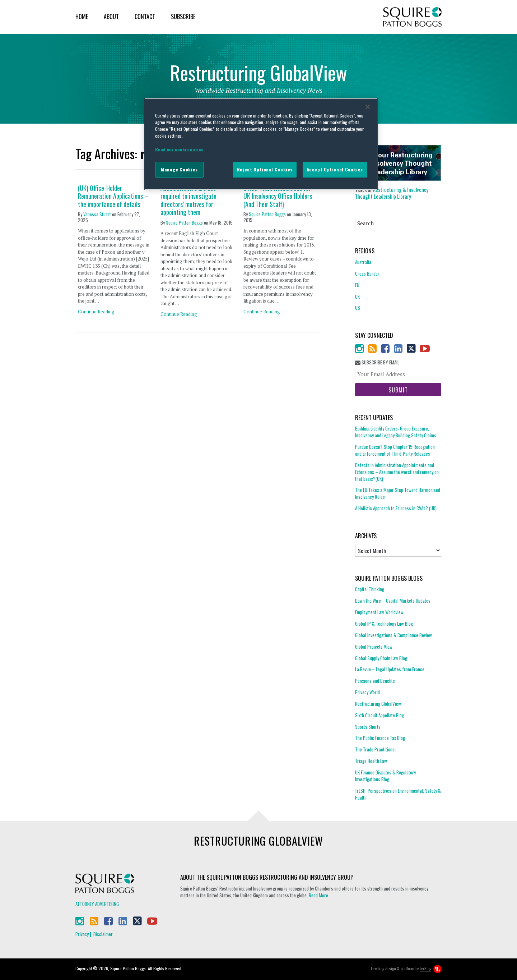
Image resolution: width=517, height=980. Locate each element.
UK (357, 296)
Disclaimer (103, 934)
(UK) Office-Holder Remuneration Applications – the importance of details (113, 196)
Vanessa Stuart (97, 214)
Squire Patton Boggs (412, 17)
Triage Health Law (371, 761)
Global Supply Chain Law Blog (381, 658)
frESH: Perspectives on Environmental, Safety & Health (398, 794)
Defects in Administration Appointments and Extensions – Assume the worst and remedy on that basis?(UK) (397, 472)
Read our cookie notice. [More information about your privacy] (180, 149)
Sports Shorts (368, 727)
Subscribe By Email (377, 362)
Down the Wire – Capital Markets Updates (393, 601)
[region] (261, 144)
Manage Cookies (179, 169)
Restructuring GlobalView (378, 704)
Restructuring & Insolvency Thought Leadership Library (392, 193)
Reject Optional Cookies (265, 169)
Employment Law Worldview (379, 612)
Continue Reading (96, 312)
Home (82, 17)
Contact (145, 17)
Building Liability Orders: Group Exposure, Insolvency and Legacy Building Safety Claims (396, 432)
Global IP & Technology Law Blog (384, 624)
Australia (363, 262)
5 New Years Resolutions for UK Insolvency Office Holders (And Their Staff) (278, 196)
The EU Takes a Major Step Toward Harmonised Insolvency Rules (398, 493)
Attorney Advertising (97, 904)
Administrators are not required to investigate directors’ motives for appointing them (188, 200)
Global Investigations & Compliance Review (393, 635)
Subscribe (183, 17)
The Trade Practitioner (376, 749)
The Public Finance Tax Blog (380, 738)
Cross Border (367, 273)
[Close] (368, 107)
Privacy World (367, 692)
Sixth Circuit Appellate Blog (379, 715)
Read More (318, 895)
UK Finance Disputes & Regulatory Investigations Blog (385, 776)
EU (357, 285)
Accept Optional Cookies (335, 169)
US (358, 308)
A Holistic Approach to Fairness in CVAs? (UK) (396, 508)
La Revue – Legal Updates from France (390, 669)
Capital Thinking (370, 589)
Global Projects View (374, 647)
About (111, 17)
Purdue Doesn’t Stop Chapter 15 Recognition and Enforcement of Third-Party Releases (395, 450)
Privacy (82, 934)
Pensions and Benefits (375, 681)
